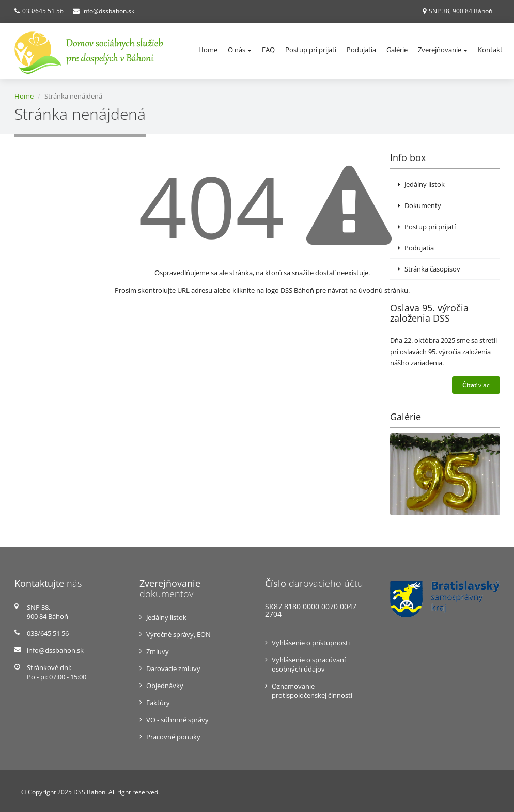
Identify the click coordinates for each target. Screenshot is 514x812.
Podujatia (361, 50)
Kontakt (490, 50)
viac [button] (476, 385)
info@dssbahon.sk (108, 11)
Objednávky (165, 686)
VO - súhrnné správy (177, 720)
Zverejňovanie (443, 50)
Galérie (397, 50)
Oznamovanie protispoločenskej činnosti (312, 691)
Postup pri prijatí (311, 50)
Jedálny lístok (421, 184)
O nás (240, 50)
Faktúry (158, 703)
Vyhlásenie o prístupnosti (311, 643)
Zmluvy (158, 651)
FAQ (268, 50)
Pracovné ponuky (173, 737)
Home (208, 50)
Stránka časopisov (429, 269)
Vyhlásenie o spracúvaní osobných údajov (309, 664)
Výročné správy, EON (178, 634)
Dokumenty (419, 205)
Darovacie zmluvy (173, 668)
